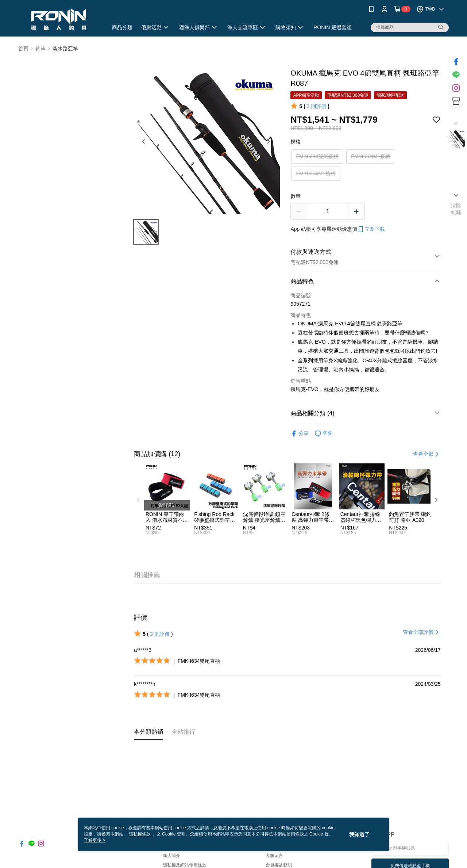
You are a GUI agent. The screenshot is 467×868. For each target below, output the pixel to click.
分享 (300, 434)
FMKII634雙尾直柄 (317, 156)
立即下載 (371, 229)
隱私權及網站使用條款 (185, 865)
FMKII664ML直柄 (371, 156)
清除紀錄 (456, 209)
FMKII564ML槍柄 (316, 173)
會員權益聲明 (279, 865)
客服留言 (274, 856)
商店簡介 (171, 856)
